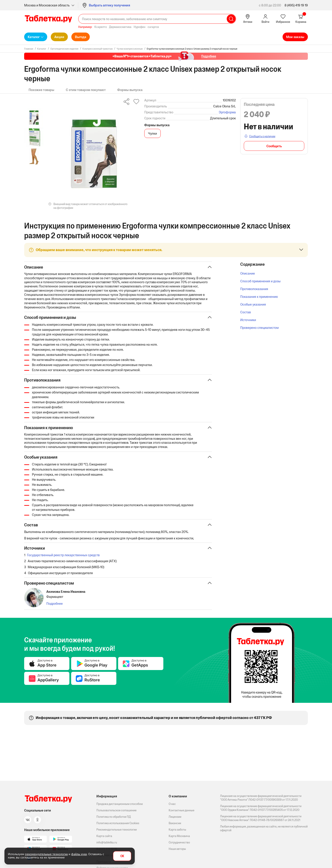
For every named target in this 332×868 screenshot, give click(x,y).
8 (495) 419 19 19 (296, 5)
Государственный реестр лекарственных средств (63, 558)
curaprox (153, 27)
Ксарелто (101, 27)
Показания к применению (259, 297)
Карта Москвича (179, 836)
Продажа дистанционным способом (120, 804)
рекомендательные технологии (46, 854)
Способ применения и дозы (260, 281)
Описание (248, 273)
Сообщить (274, 146)
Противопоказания (254, 289)
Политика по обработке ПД (114, 817)
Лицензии (175, 817)
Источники (248, 320)
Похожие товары (41, 90)
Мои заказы (295, 37)
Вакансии (175, 823)
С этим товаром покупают (86, 90)
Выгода (81, 37)
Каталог (34, 37)
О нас (172, 804)
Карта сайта (104, 836)
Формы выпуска (130, 90)
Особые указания (253, 304)
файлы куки (79, 854)
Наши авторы (177, 849)
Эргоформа (227, 112)
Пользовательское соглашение (116, 810)
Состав (246, 312)
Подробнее (55, 606)
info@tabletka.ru (107, 842)
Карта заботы (177, 830)
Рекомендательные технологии (117, 830)
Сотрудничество (179, 842)
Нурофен (140, 27)
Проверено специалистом (259, 328)
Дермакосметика (120, 27)
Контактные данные (182, 810)
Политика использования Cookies (118, 823)
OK (122, 856)
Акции (59, 37)
